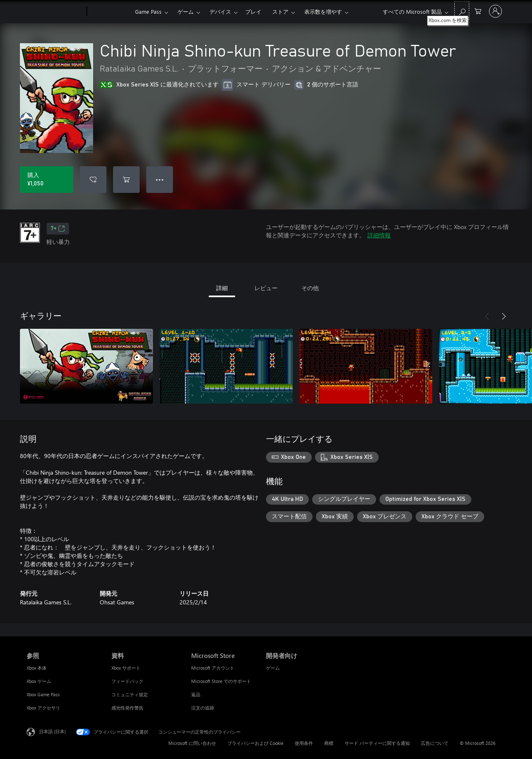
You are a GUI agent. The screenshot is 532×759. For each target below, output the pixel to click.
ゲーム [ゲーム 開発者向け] (273, 668)
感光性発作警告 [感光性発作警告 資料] (127, 708)
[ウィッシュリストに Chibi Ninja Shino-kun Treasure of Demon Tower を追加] (93, 180)
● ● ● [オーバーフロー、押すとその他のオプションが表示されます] (160, 179)
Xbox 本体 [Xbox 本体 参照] (37, 668)
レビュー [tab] (266, 288)
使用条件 (304, 743)
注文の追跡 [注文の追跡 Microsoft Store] (203, 708)
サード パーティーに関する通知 (377, 743)
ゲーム (186, 11)
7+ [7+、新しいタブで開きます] (58, 229)
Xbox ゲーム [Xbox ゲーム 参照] (39, 681)
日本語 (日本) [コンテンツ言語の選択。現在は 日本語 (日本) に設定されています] (52, 731)
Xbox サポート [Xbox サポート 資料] (126, 668)
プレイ (253, 11)
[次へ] (504, 316)
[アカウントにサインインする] (495, 11)
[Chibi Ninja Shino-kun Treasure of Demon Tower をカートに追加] (126, 180)
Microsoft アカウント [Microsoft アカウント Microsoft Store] (213, 668)
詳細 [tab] (222, 288)
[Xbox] (110, 12)
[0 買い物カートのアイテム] (478, 11)
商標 (329, 743)
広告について (435, 743)
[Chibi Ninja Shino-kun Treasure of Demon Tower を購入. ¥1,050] (47, 180)
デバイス (220, 11)
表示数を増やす (323, 11)
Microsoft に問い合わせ (192, 743)
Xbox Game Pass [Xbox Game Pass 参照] (43, 694)
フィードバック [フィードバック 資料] (127, 681)
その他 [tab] (310, 288)
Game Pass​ (148, 11)
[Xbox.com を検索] (462, 11)
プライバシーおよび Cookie (255, 743)
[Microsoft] (55, 12)
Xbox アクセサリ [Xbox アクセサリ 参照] (43, 708)
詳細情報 (379, 235)
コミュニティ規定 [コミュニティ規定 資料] (130, 694)
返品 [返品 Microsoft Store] (196, 694)
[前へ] (487, 316)
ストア (280, 11)
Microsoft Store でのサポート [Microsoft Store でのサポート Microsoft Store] (221, 681)
